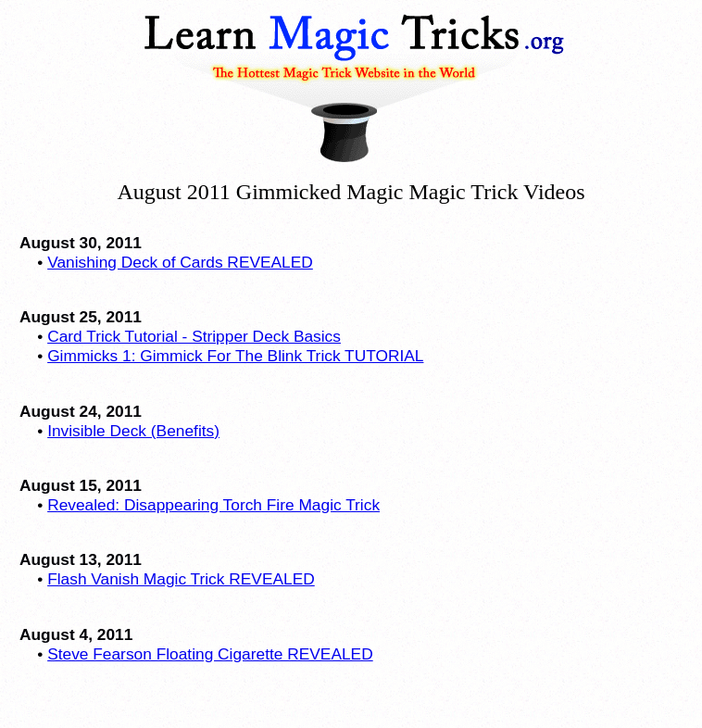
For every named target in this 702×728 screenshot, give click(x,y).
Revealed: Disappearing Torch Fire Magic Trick (213, 505)
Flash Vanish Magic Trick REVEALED (181, 579)
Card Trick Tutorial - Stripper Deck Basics (194, 336)
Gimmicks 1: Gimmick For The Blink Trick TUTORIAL (235, 356)
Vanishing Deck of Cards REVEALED (180, 262)
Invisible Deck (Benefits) (133, 431)
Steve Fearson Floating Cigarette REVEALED (210, 654)
